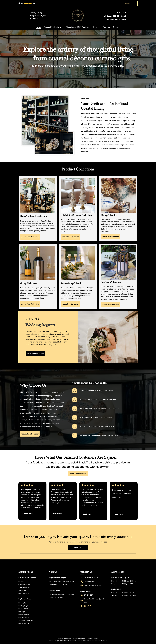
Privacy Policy (53, 641)
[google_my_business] (91, 606)
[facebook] (82, 606)
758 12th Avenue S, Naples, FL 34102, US (61, 594)
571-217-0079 (89, 595)
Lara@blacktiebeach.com (93, 585)
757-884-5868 (90, 581)
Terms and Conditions (101, 641)
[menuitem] (38, 27)
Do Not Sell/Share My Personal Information (70, 641)
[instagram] (85, 606)
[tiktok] (88, 606)
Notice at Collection (88, 641)
